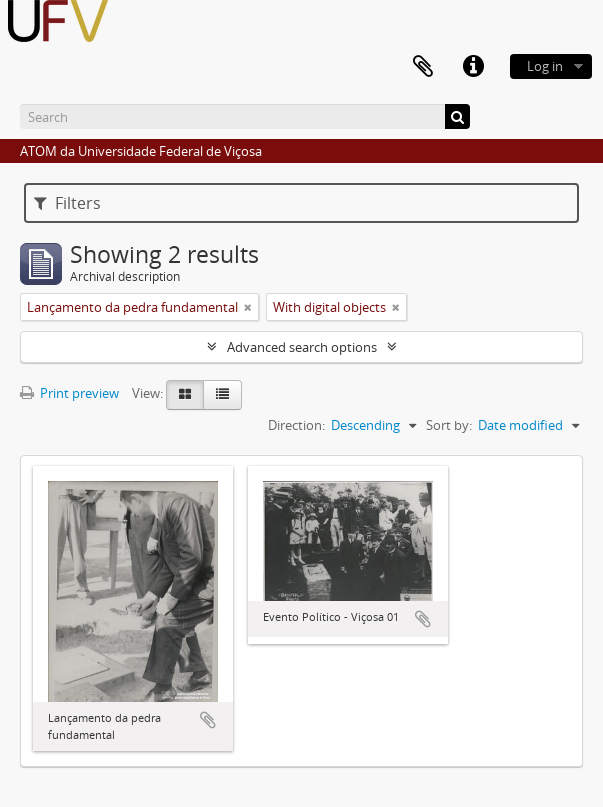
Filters (67, 203)
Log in (545, 66)
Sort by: (449, 425)
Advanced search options (302, 347)
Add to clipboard (208, 720)
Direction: (296, 425)
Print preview (69, 393)
